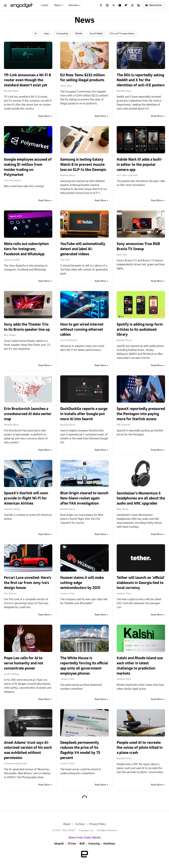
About (67, 824)
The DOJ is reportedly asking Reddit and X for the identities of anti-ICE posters (141, 80)
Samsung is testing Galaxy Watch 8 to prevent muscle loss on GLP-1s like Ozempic (83, 165)
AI (36, 34)
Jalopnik (59, 844)
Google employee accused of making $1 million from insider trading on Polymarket (28, 167)
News (58, 5)
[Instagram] (107, 5)
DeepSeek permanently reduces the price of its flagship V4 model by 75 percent (80, 750)
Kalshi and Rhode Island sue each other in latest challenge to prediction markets (140, 666)
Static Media (68, 830)
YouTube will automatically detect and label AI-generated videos (83, 249)
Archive (80, 824)
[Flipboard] (126, 5)
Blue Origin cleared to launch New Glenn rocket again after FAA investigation (84, 498)
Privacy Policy (98, 824)
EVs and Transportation (122, 34)
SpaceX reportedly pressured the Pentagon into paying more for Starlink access (141, 414)
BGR (82, 844)
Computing (62, 34)
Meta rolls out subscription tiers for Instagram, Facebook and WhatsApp (26, 249)
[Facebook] (101, 5)
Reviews (73, 5)
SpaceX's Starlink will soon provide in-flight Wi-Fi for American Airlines (26, 498)
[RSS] (139, 5)
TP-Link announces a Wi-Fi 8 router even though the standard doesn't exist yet (27, 80)
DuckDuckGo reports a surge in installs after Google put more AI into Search (84, 414)
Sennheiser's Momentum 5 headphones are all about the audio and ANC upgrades (141, 498)
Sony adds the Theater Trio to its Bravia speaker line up (27, 327)
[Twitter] (114, 5)
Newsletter (154, 5)
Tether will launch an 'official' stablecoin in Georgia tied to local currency (141, 583)
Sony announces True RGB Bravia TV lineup (138, 246)
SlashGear (109, 844)
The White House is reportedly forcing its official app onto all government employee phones (84, 666)
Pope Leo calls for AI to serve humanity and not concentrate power (24, 663)
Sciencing (94, 844)
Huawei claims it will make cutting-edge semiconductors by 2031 (82, 583)
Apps (47, 34)
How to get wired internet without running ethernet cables (82, 330)
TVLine (72, 844)
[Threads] (132, 5)
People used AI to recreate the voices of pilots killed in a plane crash (140, 748)
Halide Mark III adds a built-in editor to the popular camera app (140, 165)
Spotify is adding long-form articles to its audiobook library (140, 330)
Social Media (96, 34)
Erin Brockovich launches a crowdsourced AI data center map (28, 414)
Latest (45, 5)
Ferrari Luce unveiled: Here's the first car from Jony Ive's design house (28, 583)
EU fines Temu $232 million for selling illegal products (83, 78)
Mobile (79, 34)
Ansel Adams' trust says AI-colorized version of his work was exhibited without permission (28, 750)
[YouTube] (120, 5)
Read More (44, 116)
